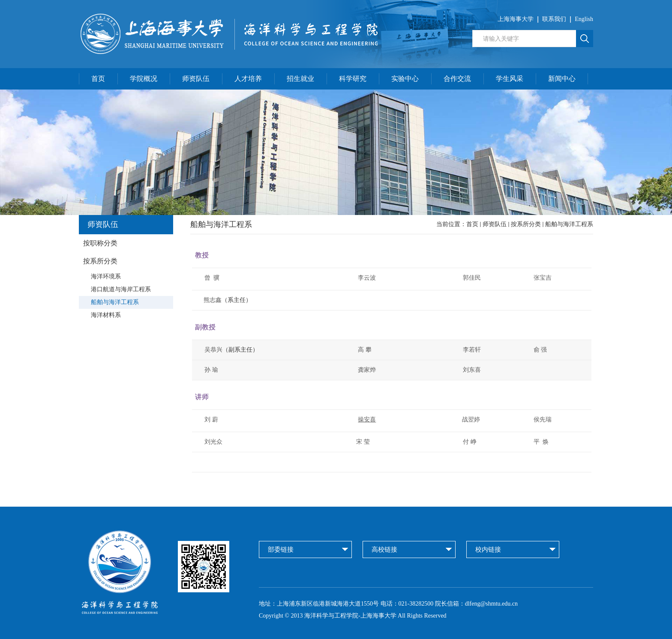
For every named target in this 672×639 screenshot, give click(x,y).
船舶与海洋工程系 (569, 224)
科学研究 (353, 79)
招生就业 (300, 79)
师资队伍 (196, 79)
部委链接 (281, 549)
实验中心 (405, 79)
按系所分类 (526, 224)
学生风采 (510, 79)
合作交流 (457, 79)
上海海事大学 (516, 19)
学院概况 (144, 79)
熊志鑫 (208, 300)
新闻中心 (562, 79)
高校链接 (384, 549)
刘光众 (213, 442)
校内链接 (488, 549)
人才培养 (248, 79)
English (584, 19)
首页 (98, 79)
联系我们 (554, 19)
